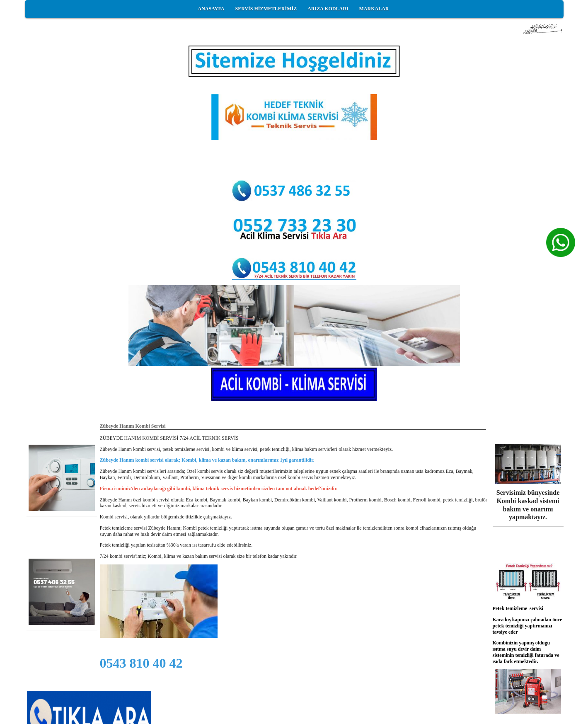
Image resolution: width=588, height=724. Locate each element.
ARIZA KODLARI (328, 9)
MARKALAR (374, 9)
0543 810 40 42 (141, 663)
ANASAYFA (211, 9)
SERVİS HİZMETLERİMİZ (266, 9)
